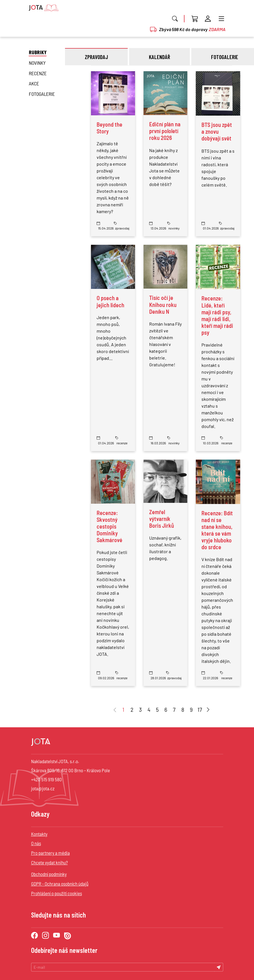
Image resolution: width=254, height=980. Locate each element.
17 (200, 710)
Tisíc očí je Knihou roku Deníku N (163, 304)
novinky (37, 63)
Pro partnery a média (50, 853)
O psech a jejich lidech (110, 301)
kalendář (159, 57)
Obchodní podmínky (49, 874)
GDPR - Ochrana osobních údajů (60, 884)
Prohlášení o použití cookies (57, 893)
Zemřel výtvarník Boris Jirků (162, 519)
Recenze (38, 73)
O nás (36, 843)
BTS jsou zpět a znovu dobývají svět (217, 131)
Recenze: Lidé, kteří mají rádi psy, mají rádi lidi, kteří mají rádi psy (217, 315)
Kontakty (39, 834)
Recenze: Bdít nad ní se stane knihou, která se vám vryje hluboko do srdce (217, 530)
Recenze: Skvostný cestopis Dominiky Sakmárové (109, 526)
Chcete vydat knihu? (49, 862)
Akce (34, 83)
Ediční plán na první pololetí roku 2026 (165, 131)
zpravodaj (96, 57)
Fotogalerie (42, 94)
